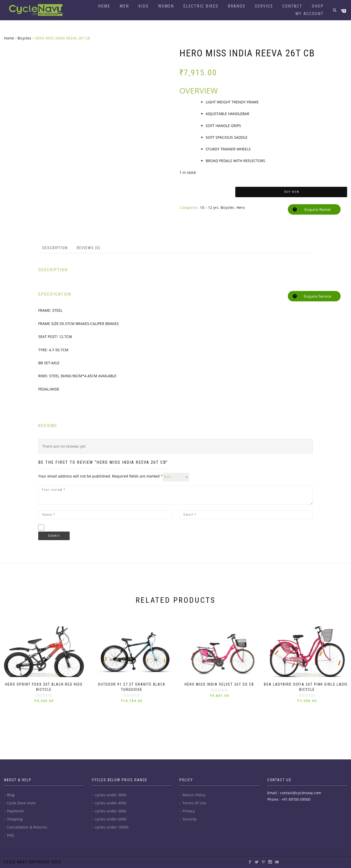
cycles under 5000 (111, 811)
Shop (318, 6)
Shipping (15, 819)
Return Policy (194, 795)
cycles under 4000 (111, 803)
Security (190, 819)
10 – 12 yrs (209, 207)
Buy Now (292, 192)
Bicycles (24, 38)
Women (166, 6)
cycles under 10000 (112, 827)
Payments (15, 811)
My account (310, 14)
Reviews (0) (89, 240)
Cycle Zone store (21, 803)
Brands (237, 6)
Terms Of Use (194, 803)
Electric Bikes (201, 6)
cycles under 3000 (111, 795)
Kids (144, 6)
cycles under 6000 (111, 819)
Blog (11, 795)
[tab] (55, 240)
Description (55, 240)
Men (124, 6)
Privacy (189, 811)
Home (104, 6)
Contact (292, 6)
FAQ (11, 835)
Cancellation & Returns (27, 827)
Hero (240, 207)
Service (264, 6)
